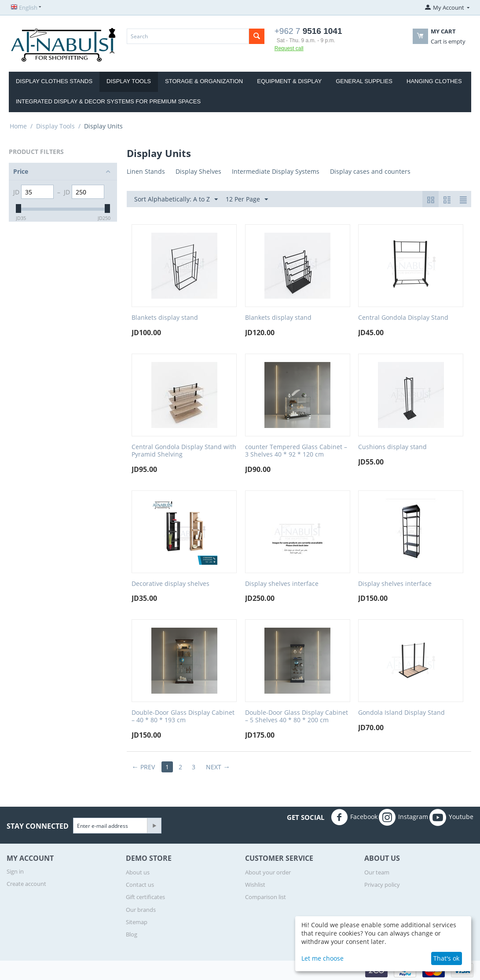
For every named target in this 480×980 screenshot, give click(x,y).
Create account (26, 884)
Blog (132, 934)
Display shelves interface (282, 584)
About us (138, 872)
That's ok (446, 958)
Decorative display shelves (170, 584)
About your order (268, 872)
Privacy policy (382, 885)
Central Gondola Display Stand (403, 318)
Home (18, 126)
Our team (377, 872)
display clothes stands (54, 81)
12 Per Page (247, 199)
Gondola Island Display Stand (401, 713)
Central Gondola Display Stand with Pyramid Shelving (184, 451)
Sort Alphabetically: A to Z (176, 199)
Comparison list (266, 897)
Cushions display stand (392, 447)
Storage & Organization (204, 81)
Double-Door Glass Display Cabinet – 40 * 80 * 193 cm (183, 717)
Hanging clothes (434, 81)
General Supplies (364, 81)
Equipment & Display (289, 81)
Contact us (140, 885)
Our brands (141, 910)
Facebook (354, 817)
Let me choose (322, 958)
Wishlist (255, 885)
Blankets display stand (165, 318)
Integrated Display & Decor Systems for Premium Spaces (108, 101)
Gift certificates (145, 897)
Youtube (451, 817)
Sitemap (137, 922)
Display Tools (129, 81)
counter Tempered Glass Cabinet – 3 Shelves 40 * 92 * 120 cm (296, 451)
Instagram (403, 817)
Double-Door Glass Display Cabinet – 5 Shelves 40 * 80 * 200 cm (297, 717)
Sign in (15, 871)
